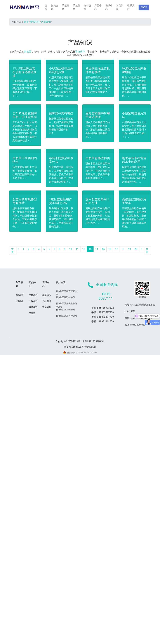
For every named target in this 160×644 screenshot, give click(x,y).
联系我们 (131, 7)
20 (136, 249)
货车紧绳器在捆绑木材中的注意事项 (25, 115)
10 (71, 249)
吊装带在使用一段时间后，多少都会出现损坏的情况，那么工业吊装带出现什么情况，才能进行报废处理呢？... (61, 174)
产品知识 (46, 22)
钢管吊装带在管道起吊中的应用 (134, 160)
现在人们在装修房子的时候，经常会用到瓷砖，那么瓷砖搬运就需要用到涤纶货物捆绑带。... (98, 130)
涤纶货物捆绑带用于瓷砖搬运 (98, 115)
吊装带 (28, 52)
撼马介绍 (55, 7)
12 (84, 249)
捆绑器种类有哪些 (61, 113)
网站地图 (91, 347)
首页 (46, 7)
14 (97, 249)
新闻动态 (47, 295)
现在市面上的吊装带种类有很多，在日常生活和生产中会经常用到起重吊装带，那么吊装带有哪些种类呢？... (98, 171)
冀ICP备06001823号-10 (75, 347)
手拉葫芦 (77, 7)
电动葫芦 (87, 7)
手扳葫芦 (66, 7)
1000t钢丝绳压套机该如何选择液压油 (25, 72)
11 (77, 249)
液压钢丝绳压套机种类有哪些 (98, 70)
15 (103, 249)
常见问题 (120, 7)
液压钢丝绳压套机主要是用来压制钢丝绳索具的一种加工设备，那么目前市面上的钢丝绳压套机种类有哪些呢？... (98, 85)
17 (116, 249)
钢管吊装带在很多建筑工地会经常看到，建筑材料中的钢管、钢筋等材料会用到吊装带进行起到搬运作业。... (134, 174)
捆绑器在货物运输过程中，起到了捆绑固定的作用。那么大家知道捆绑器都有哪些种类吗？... (61, 126)
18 (123, 249)
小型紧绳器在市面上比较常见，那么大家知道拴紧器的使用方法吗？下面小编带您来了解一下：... (134, 130)
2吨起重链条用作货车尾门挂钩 (60, 201)
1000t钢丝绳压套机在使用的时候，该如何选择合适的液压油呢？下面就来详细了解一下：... (25, 88)
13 (90, 249)
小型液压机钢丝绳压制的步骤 (61, 70)
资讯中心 (109, 7)
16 (110, 249)
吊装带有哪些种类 (98, 158)
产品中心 (98, 7)
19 (129, 249)
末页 (147, 251)
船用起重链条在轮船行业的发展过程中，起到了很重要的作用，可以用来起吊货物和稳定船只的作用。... (98, 216)
